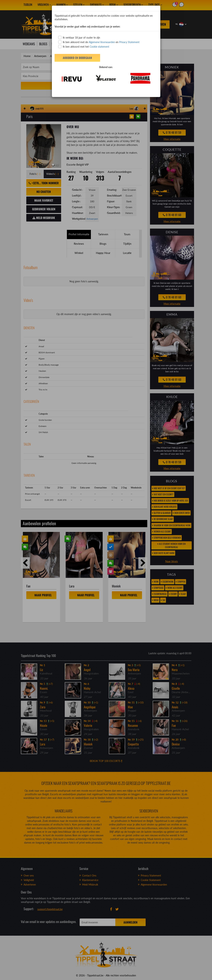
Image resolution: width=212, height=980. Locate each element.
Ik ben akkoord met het (84, 47)
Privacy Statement (129, 42)
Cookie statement (99, 47)
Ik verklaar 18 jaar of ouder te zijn (79, 37)
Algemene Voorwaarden (102, 42)
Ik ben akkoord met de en (99, 42)
